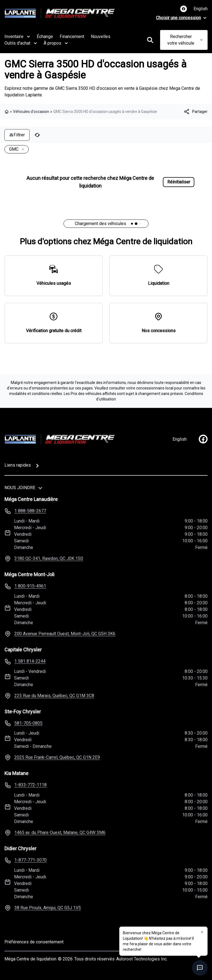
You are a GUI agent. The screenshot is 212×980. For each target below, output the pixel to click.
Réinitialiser (179, 182)
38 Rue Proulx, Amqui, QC (48, 908)
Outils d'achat (21, 43)
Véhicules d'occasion (31, 112)
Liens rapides (18, 465)
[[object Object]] (195, 112)
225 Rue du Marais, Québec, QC (54, 696)
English (201, 9)
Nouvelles (101, 36)
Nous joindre (20, 488)
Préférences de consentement (34, 942)
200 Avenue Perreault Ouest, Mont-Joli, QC (65, 634)
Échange (45, 36)
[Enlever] (22, 150)
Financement (72, 36)
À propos (56, 43)
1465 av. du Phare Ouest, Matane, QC (60, 833)
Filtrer (17, 135)
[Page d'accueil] (60, 439)
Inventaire (17, 37)
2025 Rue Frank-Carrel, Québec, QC (57, 757)
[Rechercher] (150, 40)
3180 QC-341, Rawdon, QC (49, 558)
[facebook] (203, 439)
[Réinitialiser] (37, 135)
